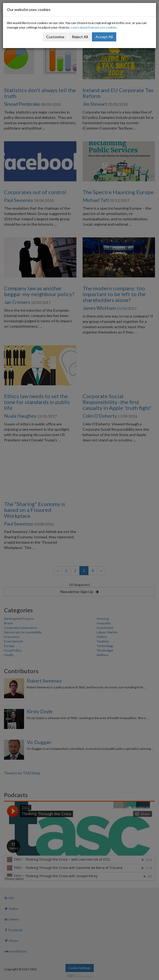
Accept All (104, 37)
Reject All (80, 37)
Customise (55, 37)
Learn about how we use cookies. (94, 27)
